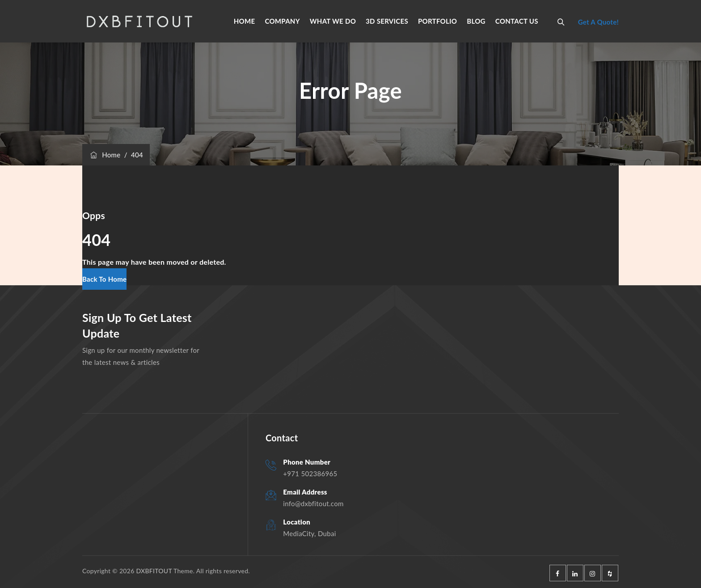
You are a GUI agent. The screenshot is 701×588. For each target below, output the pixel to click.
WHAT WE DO (333, 21)
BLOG (476, 21)
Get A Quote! (598, 22)
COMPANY (282, 21)
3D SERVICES (387, 21)
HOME (245, 21)
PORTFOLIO (437, 21)
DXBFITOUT (154, 571)
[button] (104, 279)
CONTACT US (517, 21)
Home (105, 155)
